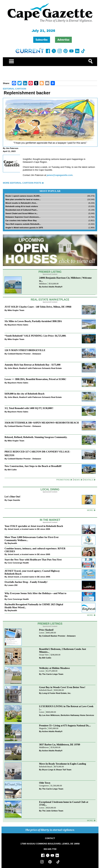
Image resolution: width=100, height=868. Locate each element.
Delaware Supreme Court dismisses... (23, 217)
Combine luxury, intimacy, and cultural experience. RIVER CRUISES (35, 550)
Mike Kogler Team (16, 310)
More (90, 510)
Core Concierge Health (18, 563)
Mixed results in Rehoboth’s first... (21, 203)
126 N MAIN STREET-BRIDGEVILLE (25, 350)
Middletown (44, 747)
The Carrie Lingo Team (53, 674)
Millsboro (43, 284)
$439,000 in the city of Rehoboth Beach (24, 394)
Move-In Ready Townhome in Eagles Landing (62, 764)
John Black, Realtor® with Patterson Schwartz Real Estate (35, 368)
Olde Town (45, 783)
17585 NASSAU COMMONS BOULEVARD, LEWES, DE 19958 (50, 844)
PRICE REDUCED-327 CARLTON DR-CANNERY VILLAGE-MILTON (37, 453)
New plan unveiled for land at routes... (23, 199)
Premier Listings (50, 624)
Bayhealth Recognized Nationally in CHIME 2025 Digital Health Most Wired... (34, 606)
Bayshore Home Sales (18, 325)
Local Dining (50, 489)
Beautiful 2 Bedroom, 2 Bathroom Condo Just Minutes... (62, 650)
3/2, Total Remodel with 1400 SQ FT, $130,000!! (29, 408)
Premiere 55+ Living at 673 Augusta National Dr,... (65, 725)
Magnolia (43, 728)
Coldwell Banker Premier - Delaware (24, 354)
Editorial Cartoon (15, 89)
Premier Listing (50, 272)
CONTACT (50, 838)
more (90, 615)
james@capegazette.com (60, 175)
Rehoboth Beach (46, 690)
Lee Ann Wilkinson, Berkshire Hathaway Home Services (68, 715)
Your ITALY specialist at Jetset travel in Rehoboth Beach (34, 526)
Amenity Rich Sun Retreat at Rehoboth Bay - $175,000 (32, 365)
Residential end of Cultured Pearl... (22, 210)
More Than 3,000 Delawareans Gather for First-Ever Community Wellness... (32, 539)
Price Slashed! (46, 630)
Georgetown (44, 786)
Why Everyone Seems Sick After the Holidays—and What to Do (35, 595)
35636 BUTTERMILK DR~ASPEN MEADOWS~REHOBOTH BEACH (42, 423)
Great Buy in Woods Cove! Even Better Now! (62, 687)
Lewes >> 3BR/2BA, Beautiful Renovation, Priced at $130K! (35, 379)
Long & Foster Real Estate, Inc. (57, 693)
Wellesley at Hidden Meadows (54, 668)
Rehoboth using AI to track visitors (22, 206)
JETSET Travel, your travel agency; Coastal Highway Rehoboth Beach (32, 572)
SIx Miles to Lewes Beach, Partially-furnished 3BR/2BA (33, 321)
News (77, 480)
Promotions (63, 480)
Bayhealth (12, 543)
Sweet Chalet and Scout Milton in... (22, 213)
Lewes (42, 633)
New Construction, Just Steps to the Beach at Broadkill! (33, 466)
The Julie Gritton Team (53, 811)
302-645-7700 (50, 849)
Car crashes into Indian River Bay (21, 220)
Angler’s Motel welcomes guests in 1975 (24, 227)
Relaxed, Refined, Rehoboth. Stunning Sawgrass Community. (36, 437)
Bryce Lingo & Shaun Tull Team (57, 770)
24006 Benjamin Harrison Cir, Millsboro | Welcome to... (65, 279)
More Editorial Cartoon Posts (22, 183)
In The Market (50, 520)
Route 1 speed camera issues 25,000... (23, 196)
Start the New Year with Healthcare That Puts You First (33, 560)
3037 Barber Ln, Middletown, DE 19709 (60, 745)
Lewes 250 (13, 585)
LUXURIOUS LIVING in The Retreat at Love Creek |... (66, 708)
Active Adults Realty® (52, 287)
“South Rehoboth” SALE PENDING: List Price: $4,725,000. (35, 336)
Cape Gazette (14, 500)
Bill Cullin (12, 470)
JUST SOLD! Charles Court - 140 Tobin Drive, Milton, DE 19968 (38, 307)
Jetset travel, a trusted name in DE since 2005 (29, 529)
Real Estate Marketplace (50, 300)
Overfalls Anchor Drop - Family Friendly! (26, 582)
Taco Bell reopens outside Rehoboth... (23, 224)
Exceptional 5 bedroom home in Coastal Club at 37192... (64, 803)
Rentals (89, 480)
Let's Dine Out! (12, 497)
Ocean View (44, 655)
